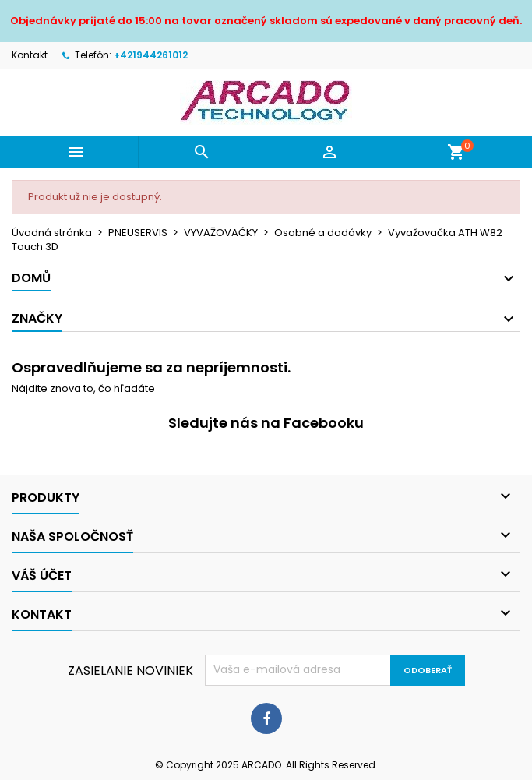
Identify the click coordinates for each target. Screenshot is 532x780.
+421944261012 (151, 55)
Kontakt (30, 55)
